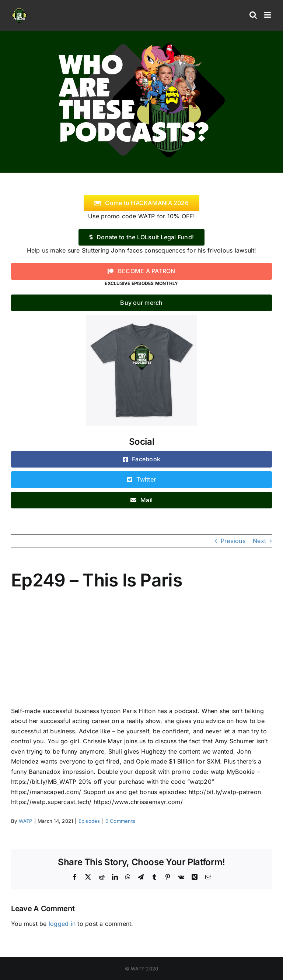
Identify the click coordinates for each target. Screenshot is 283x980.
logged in (62, 924)
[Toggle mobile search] (253, 15)
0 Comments (120, 821)
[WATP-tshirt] (141, 318)
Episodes (89, 821)
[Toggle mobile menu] (268, 15)
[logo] (141, 42)
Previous (233, 541)
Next (259, 541)
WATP (26, 821)
